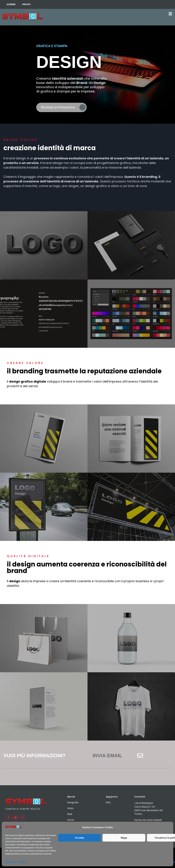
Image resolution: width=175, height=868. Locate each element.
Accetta (79, 838)
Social (70, 820)
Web (70, 814)
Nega (124, 838)
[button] (170, 14)
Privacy (23, 862)
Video (70, 808)
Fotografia (73, 802)
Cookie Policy (11, 862)
